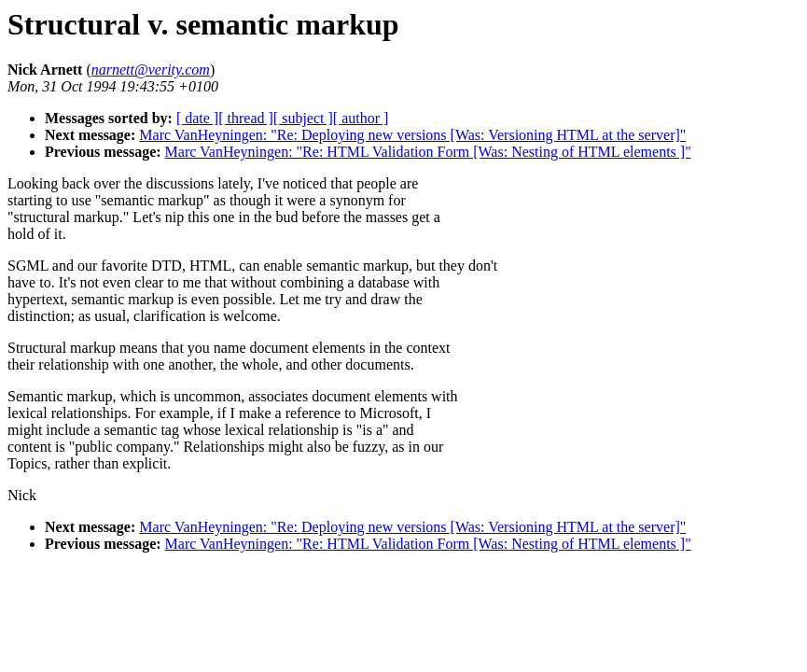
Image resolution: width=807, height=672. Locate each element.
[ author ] (361, 118)
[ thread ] (246, 118)
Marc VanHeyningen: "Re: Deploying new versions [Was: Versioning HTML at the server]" (412, 135)
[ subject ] (303, 118)
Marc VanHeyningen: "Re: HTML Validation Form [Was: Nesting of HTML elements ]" (428, 152)
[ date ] (197, 118)
